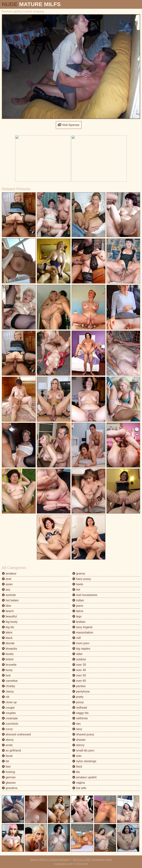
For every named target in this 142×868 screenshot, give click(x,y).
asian (7, 584)
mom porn (81, 643)
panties (79, 686)
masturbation (83, 633)
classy (8, 691)
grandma (10, 788)
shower (79, 740)
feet (6, 767)
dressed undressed (16, 734)
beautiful (9, 616)
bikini (7, 633)
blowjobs (10, 649)
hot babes (10, 600)
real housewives (85, 595)
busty (7, 670)
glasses (9, 783)
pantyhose (81, 691)
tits (76, 772)
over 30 (79, 665)
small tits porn (83, 750)
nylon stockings (84, 761)
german (9, 777)
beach (8, 611)
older (77, 654)
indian (78, 600)
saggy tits (80, 713)
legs (77, 616)
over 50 (79, 675)
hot (76, 590)
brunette (9, 665)
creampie (10, 718)
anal (7, 579)
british (8, 659)
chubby (9, 686)
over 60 (79, 681)
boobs (8, 654)
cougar (8, 708)
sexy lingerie (82, 627)
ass (6, 590)
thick (77, 767)
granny (79, 574)
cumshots (10, 724)
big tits (8, 627)
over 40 (79, 670)
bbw (6, 606)
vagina (79, 783)
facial (7, 756)
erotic (7, 745)
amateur (9, 574)
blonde (8, 643)
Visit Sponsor (69, 125)
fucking (8, 772)
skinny (78, 745)
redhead (80, 708)
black (7, 638)
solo (77, 756)
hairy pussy (82, 579)
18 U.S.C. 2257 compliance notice (92, 859)
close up (9, 702)
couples (9, 713)
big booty (10, 622)
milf (76, 638)
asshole (9, 595)
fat (5, 761)
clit (6, 697)
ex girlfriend (11, 750)
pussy (78, 702)
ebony (8, 740)
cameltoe (10, 681)
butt (6, 675)
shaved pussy (83, 734)
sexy (77, 729)
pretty (78, 697)
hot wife (79, 788)
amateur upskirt (84, 777)
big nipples (81, 649)
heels (78, 584)
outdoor (79, 659)
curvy (7, 729)
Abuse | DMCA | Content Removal (49, 859)
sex (76, 724)
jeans (78, 606)
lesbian (79, 622)
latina (78, 611)
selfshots (80, 718)
